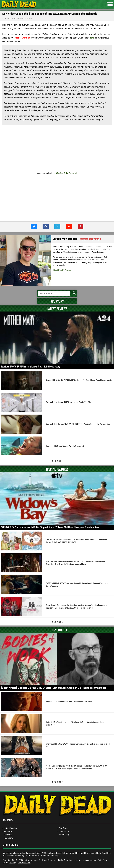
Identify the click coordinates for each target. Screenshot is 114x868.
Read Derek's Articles (62, 270)
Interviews (9, 838)
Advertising (64, 835)
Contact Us (64, 832)
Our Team (64, 828)
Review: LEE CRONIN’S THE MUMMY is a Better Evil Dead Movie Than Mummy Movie (79, 380)
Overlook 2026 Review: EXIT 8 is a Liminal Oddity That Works (70, 402)
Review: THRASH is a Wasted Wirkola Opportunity (65, 446)
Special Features (57, 469)
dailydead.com (31, 860)
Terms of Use (24, 863)
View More (57, 461)
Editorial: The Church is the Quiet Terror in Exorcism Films (69, 702)
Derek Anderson (25, 19)
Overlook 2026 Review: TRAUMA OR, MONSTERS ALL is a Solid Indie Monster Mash (78, 424)
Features (8, 832)
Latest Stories (10, 828)
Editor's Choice (57, 630)
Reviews (8, 835)
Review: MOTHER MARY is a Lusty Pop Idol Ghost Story (31, 367)
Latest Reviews (57, 308)
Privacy (13, 863)
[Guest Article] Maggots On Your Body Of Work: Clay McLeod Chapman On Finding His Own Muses (54, 688)
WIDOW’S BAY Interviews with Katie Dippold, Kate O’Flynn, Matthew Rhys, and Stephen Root (50, 527)
